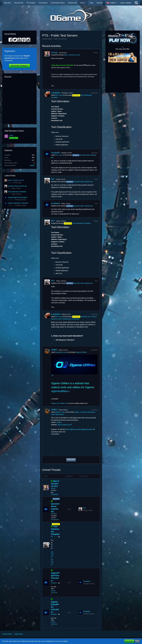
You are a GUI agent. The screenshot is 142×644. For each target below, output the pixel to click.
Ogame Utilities (81, 352)
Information (56, 524)
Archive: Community (54, 593)
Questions (56, 499)
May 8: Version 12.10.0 (16, 180)
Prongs (10, 183)
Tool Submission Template (17, 192)
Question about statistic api (17, 186)
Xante (11, 136)
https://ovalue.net (64, 425)
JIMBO (54, 350)
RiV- (9, 188)
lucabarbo (11, 200)
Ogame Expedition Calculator (18, 203)
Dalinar (59, 422)
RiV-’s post (59, 95)
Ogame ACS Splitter (58, 403)
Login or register (126, 3)
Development (55, 520)
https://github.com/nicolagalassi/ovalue (79, 429)
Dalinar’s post (60, 412)
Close (137, 641)
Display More (71, 460)
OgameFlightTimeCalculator (18, 197)
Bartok (32, 165)
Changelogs (54, 494)
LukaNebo (56, 93)
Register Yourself (19, 66)
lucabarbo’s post (61, 352)
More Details (129, 641)
